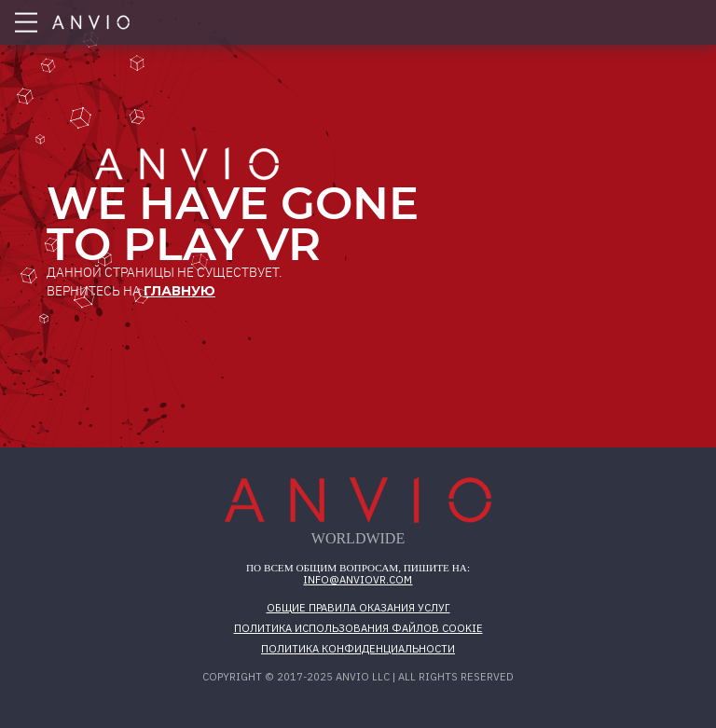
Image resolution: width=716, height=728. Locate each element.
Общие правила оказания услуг (358, 608)
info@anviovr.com (358, 580)
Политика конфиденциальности (358, 649)
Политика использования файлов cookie (358, 628)
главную (179, 291)
